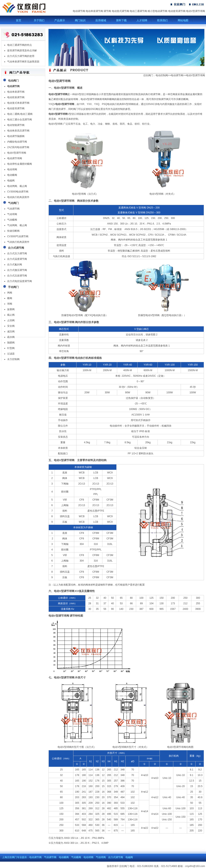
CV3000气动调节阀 (18, 236)
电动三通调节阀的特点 (20, 45)
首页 (19, 20)
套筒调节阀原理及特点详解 (22, 51)
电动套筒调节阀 (177, 11)
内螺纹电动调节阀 (17, 142)
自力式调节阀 (116, 857)
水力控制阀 (13, 359)
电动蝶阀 (12, 175)
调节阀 (107, 11)
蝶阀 (10, 298)
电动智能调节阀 (16, 125)
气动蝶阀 (12, 220)
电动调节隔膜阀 (16, 136)
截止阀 (11, 315)
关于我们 (39, 20)
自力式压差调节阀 (17, 276)
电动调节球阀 (15, 158)
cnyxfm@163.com (195, 866)
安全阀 (11, 326)
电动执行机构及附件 (18, 197)
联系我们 (162, 20)
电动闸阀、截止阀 (17, 186)
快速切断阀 (13, 231)
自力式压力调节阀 (17, 253)
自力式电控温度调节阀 (20, 281)
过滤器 (11, 354)
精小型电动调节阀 (157, 11)
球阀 (10, 304)
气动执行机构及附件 (18, 242)
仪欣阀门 (148, 75)
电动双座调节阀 (16, 97)
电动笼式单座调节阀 (18, 103)
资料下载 (121, 20)
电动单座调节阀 (94, 11)
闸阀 (10, 293)
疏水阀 (11, 337)
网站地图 (183, 20)
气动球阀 (12, 214)
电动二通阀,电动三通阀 (20, 114)
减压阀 (11, 332)
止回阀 (11, 320)
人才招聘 (142, 20)
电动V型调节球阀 (196, 11)
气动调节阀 (13, 209)
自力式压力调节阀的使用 (21, 56)
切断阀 (185, 99)
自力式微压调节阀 (17, 270)
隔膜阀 (11, 343)
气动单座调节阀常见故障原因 (23, 62)
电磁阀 (11, 181)
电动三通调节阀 (138, 11)
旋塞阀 (11, 309)
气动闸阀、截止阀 (17, 225)
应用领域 (101, 20)
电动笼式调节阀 (120, 11)
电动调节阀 (79, 11)
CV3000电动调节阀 (18, 192)
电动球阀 (12, 169)
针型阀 (11, 348)
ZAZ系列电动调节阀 (18, 147)
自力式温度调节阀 (17, 259)
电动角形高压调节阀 (18, 131)
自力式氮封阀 (15, 265)
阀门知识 (80, 20)
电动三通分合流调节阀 (20, 120)
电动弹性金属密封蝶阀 (20, 164)
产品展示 (60, 20)
